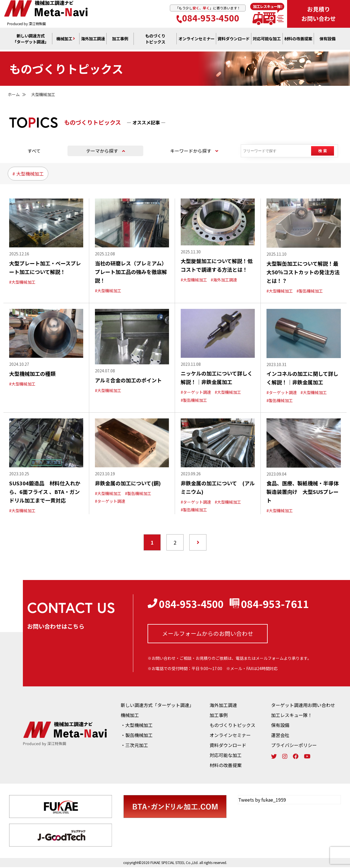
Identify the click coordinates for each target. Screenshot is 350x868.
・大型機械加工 (137, 726)
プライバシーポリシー (294, 746)
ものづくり (155, 40)
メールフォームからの (208, 634)
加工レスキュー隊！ (292, 716)
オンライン (196, 40)
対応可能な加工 (226, 756)
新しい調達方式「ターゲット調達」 (157, 706)
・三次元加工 (134, 746)
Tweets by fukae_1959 (262, 801)
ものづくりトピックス (232, 726)
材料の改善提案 (226, 766)
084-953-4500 (208, 18)
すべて (34, 151)
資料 (234, 40)
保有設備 (327, 40)
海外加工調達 (93, 40)
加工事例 (120, 40)
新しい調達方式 (31, 40)
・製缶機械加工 (137, 736)
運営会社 (280, 736)
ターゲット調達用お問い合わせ (303, 706)
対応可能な (267, 40)
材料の (298, 40)
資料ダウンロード (228, 746)
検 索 (323, 151)
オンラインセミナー (230, 736)
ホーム (14, 94)
